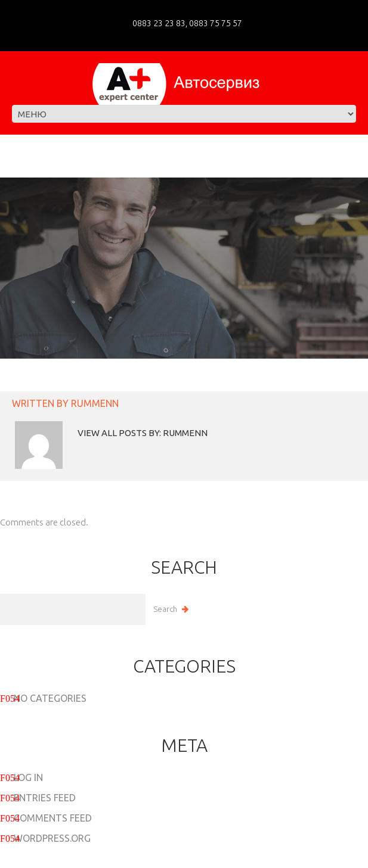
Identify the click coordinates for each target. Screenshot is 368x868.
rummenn (95, 403)
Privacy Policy (202, 858)
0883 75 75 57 (215, 23)
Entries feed (45, 798)
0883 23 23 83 (159, 23)
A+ (151, 858)
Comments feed (53, 818)
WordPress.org (52, 838)
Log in (28, 777)
